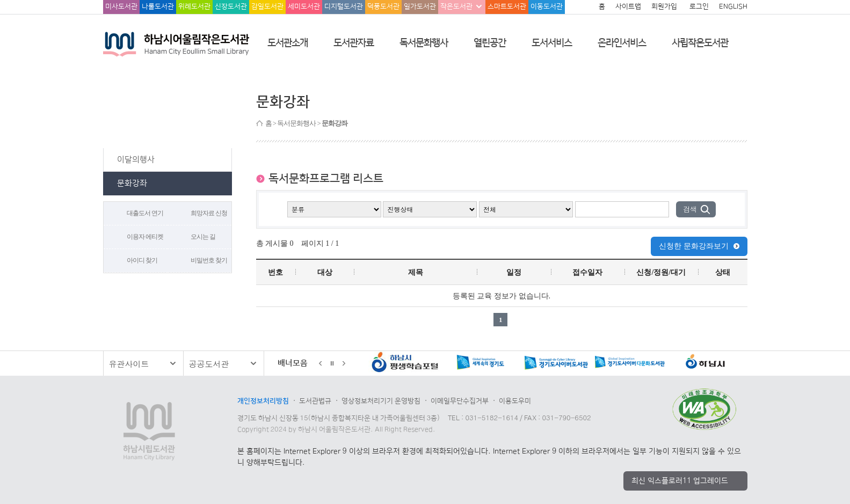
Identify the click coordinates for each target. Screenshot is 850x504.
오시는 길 (203, 237)
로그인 (699, 6)
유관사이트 (129, 364)
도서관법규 (315, 401)
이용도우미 (515, 401)
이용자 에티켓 (145, 237)
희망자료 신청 (209, 213)
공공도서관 (209, 364)
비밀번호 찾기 (209, 260)
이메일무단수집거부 (460, 401)
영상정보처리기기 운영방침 (381, 401)
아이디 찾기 (142, 260)
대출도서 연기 (145, 213)
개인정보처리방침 (263, 401)
